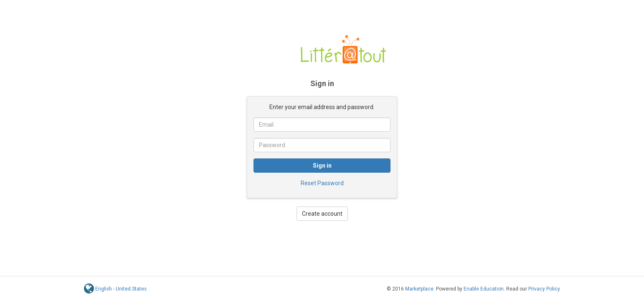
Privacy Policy (544, 289)
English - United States (121, 289)
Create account (322, 214)
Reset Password (322, 183)
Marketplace (419, 289)
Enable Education (484, 289)
